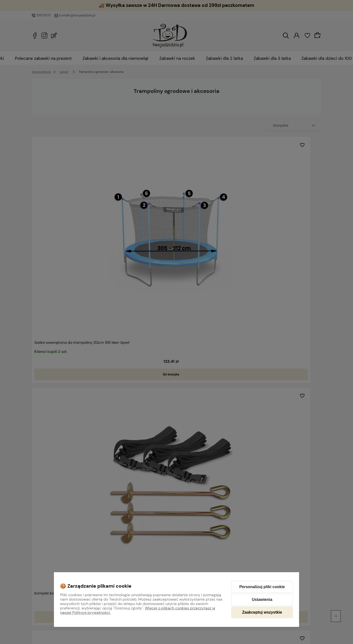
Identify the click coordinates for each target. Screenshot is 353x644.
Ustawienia (262, 600)
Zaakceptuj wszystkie (262, 612)
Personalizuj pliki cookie (262, 587)
